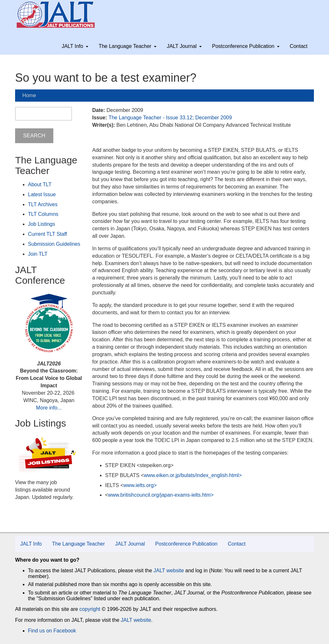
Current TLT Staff (48, 234)
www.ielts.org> (140, 485)
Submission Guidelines (54, 244)
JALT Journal (184, 46)
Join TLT (38, 254)
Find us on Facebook (52, 631)
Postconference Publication (246, 46)
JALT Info (75, 46)
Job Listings (42, 224)
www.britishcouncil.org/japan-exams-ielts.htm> (161, 495)
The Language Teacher (128, 46)
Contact (299, 46)
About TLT (40, 184)
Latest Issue (42, 194)
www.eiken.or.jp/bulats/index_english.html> (193, 475)
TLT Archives (43, 204)
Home (29, 95)
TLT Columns (43, 214)
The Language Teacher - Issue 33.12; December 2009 (170, 118)
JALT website (169, 570)
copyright (90, 609)
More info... (49, 408)
